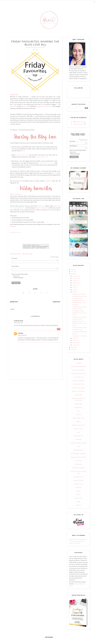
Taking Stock (78, 484)
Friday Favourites (39, 47)
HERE (23, 151)
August (74, 285)
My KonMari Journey (79, 454)
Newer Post (14, 302)
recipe (78, 505)
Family (78, 422)
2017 (72, 272)
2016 (72, 274)
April (74, 338)
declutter (78, 498)
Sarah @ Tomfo (19, 321)
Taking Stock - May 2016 (79, 294)
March (74, 340)
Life (78, 447)
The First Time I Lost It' (47, 163)
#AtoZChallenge (78, 370)
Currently (78, 407)
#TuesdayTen (78, 377)
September (76, 283)
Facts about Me (79, 418)
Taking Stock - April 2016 (79, 336)
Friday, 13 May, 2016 (18, 323)
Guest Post (78, 429)
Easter (78, 415)
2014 (72, 349)
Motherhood (79, 450)
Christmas (78, 404)
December (75, 276)
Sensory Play (78, 477)
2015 (72, 347)
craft (78, 495)
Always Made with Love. (42, 157)
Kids (79, 432)
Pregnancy (78, 464)
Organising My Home (79, 457)
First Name (35, 258)
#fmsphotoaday (78, 381)
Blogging (29, 47)
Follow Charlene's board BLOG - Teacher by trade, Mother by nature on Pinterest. (78, 541)
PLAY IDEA (78, 461)
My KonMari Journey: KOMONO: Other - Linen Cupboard (79, 302)
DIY (78, 411)
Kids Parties (78, 436)
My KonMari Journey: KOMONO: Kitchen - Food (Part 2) (79, 313)
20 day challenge (78, 388)
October (75, 281)
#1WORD (78, 363)
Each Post (17, 276)
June (74, 290)
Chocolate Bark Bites (22, 155)
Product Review (79, 468)
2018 (72, 269)
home (78, 502)
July (74, 287)
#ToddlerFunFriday (79, 374)
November (75, 278)
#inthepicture (78, 384)
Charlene (21, 333)
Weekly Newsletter (19, 278)
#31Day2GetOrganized (78, 366)
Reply (59, 329)
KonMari (78, 439)
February (75, 343)
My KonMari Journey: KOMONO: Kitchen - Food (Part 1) (79, 323)
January (75, 345)
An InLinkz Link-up (15, 232)
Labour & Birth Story (78, 443)
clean (78, 491)
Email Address (35, 266)
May (74, 292)
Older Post (57, 302)
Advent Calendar (78, 391)
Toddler (78, 488)
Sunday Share (78, 480)
